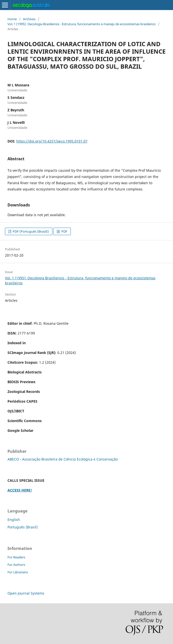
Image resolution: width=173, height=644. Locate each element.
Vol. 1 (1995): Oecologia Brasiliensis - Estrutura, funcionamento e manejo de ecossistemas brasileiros (82, 24)
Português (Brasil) (23, 527)
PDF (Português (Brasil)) (30, 231)
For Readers (16, 557)
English (14, 520)
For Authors (16, 565)
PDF (64, 231)
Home (12, 19)
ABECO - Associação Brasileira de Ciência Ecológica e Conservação (63, 459)
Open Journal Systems (26, 593)
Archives (29, 19)
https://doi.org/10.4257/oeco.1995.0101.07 (52, 141)
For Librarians (18, 572)
